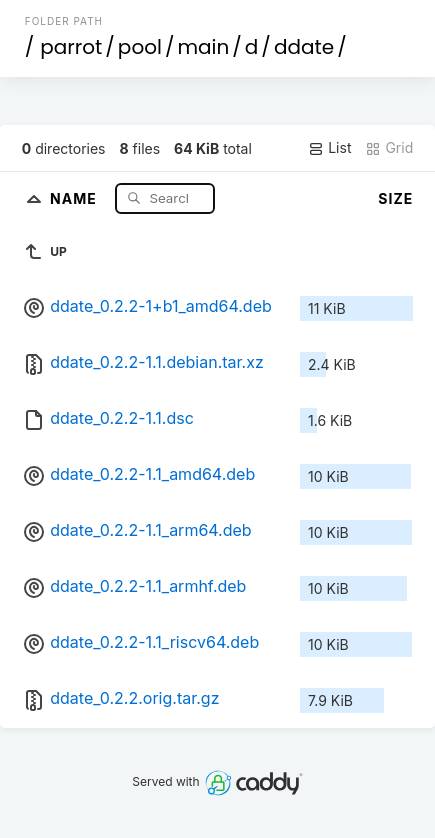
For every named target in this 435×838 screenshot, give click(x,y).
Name (75, 197)
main (203, 47)
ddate (304, 47)
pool (140, 47)
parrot (71, 47)
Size (395, 198)
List (329, 148)
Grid (389, 148)
